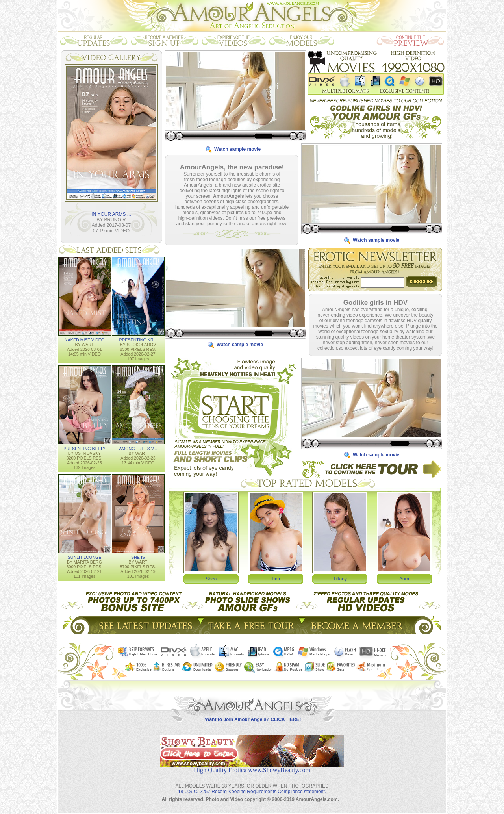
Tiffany (340, 579)
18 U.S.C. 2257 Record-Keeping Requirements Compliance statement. (252, 785)
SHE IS (138, 557)
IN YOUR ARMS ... (111, 214)
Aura (404, 579)
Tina (275, 579)
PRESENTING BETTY (84, 448)
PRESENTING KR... (138, 339)
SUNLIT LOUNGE (85, 557)
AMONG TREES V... (138, 448)
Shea (211, 579)
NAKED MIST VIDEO (84, 339)
